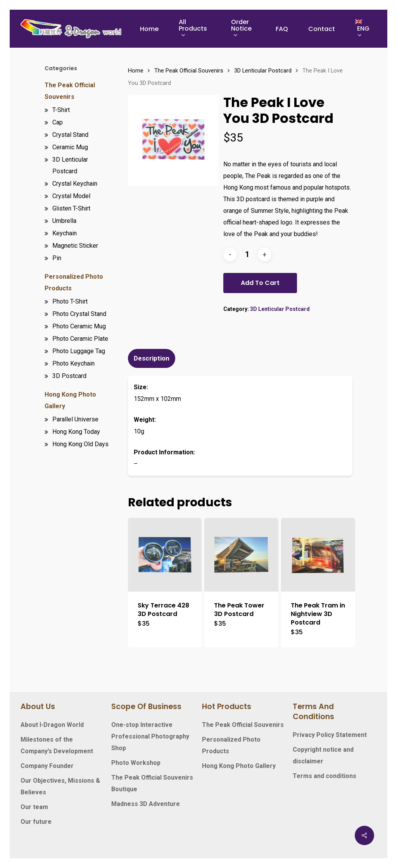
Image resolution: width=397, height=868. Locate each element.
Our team (34, 807)
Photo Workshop (136, 763)
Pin (57, 258)
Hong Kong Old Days (80, 444)
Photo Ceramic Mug (79, 326)
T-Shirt (61, 110)
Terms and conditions (325, 776)
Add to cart (260, 283)
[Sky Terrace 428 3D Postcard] (165, 555)
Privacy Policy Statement (330, 735)
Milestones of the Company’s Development (57, 745)
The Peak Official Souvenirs (70, 91)
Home (136, 71)
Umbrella (64, 221)
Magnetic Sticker (75, 246)
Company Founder (47, 766)
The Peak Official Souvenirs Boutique (152, 783)
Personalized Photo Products (74, 282)
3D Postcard (69, 376)
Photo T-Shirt (70, 301)
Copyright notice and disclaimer (323, 755)
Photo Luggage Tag (79, 351)
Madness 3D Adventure (146, 804)
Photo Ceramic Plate (80, 339)
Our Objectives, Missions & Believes (60, 786)
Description (152, 358)
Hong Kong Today (76, 432)
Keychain (65, 233)
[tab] (153, 358)
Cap (58, 122)
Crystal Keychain (75, 184)
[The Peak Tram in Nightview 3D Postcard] (318, 555)
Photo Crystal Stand (79, 314)
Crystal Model (71, 196)
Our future (36, 822)
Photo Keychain (73, 363)
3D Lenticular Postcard (70, 165)
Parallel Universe (75, 419)
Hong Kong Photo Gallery (70, 400)
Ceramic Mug (70, 147)
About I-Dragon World (52, 725)
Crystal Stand (70, 135)
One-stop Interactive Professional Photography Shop (150, 736)
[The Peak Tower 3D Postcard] (241, 555)
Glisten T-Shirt (71, 208)
